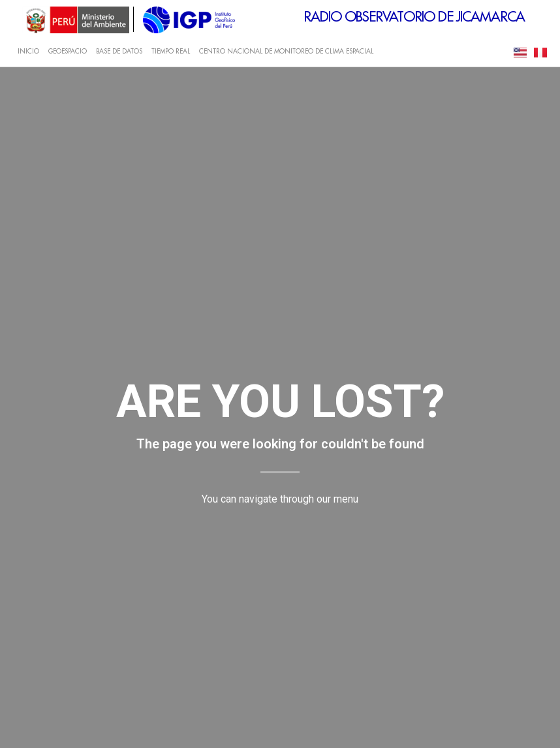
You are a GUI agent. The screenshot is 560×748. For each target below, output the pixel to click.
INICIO (28, 52)
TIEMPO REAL (171, 52)
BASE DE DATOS (119, 52)
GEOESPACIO (68, 52)
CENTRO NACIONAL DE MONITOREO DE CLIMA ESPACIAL (286, 52)
